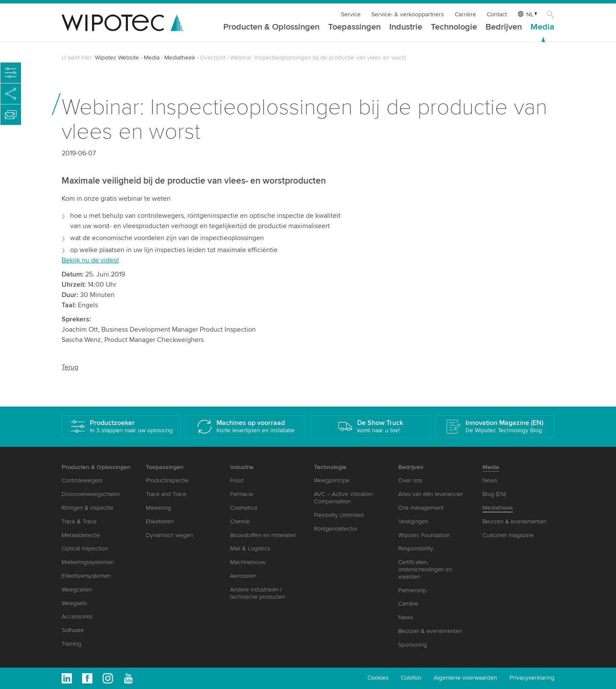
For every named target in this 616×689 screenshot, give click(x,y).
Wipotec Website (117, 58)
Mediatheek (180, 58)
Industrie (406, 27)
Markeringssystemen (88, 562)
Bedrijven (504, 27)
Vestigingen (413, 521)
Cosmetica (244, 508)
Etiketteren (160, 521)
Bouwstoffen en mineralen (263, 535)
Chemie (240, 521)
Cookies (378, 678)
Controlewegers (82, 480)
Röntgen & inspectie (87, 508)
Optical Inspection (85, 548)
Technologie (454, 27)
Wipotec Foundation (424, 535)
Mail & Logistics (250, 548)
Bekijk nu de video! (90, 260)
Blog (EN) (494, 494)
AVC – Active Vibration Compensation (343, 498)
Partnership (412, 590)
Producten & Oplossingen (271, 27)
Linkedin (67, 678)
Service (351, 14)
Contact (497, 14)
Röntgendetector (336, 529)
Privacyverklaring (532, 678)
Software (73, 630)
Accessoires (77, 616)
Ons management (421, 508)
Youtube (128, 678)
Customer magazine (508, 535)
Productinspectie (167, 480)
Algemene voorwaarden (465, 678)
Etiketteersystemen (86, 576)
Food (237, 480)
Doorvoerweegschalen (91, 494)
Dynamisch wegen (169, 535)
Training (71, 644)
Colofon (411, 678)
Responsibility (416, 548)
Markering (158, 508)
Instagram (108, 678)
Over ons (410, 480)
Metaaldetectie (81, 535)
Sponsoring (413, 645)
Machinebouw (248, 562)
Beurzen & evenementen (430, 631)
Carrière (465, 14)
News (406, 617)
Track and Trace (166, 494)
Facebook (87, 678)
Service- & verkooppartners (408, 14)
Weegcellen (77, 590)
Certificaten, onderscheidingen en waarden (425, 569)
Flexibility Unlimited (339, 515)
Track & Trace (79, 521)
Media (542, 27)
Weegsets (74, 603)
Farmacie (242, 494)
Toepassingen (354, 27)
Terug (70, 367)
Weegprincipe (332, 480)
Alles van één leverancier (431, 494)
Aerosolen (243, 576)
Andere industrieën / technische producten (258, 593)
